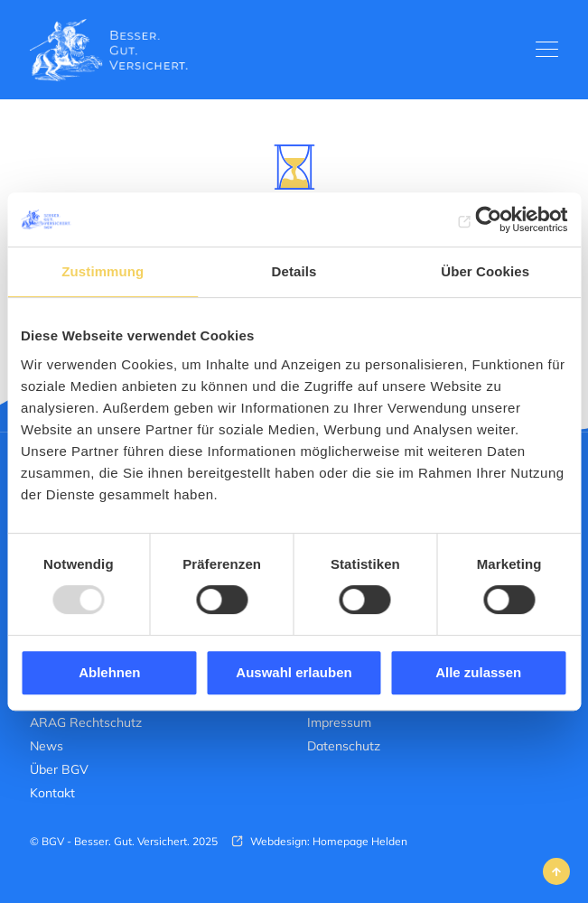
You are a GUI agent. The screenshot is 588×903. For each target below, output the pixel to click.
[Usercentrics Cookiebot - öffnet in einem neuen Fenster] (488, 219)
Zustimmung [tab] (103, 271)
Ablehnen (109, 672)
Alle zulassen (478, 672)
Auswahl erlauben (294, 672)
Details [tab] (294, 271)
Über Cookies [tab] (485, 271)
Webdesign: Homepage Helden (327, 841)
